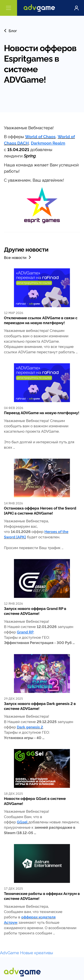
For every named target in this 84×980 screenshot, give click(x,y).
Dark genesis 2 (30, 727)
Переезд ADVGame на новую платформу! (42, 412)
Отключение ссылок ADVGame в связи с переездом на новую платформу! (41, 320)
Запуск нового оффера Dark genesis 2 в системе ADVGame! (40, 706)
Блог (10, 30)
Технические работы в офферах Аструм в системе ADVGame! (42, 896)
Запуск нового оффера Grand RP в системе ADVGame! (35, 611)
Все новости (18, 257)
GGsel (22, 822)
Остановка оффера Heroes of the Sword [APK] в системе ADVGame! (40, 510)
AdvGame (10, 952)
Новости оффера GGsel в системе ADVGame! (35, 801)
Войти (76, 8)
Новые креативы (37, 952)
